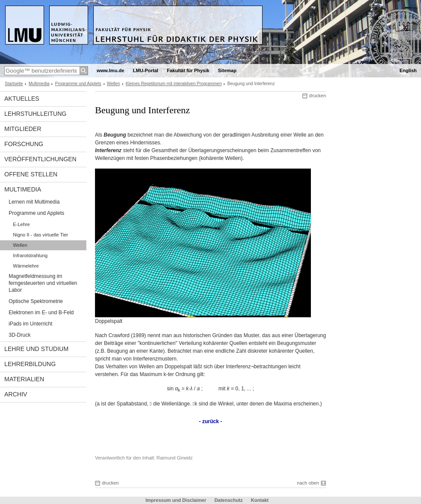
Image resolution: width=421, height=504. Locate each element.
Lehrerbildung (30, 364)
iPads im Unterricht (30, 324)
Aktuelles (22, 99)
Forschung (24, 144)
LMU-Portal (146, 70)
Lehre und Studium (36, 349)
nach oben (308, 483)
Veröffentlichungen (40, 159)
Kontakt (260, 500)
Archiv (16, 394)
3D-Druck (20, 335)
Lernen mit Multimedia (34, 202)
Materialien (24, 379)
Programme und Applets (78, 84)
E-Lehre (21, 224)
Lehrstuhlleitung (35, 114)
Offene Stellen (31, 174)
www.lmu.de (111, 70)
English (408, 70)
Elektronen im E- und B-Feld (41, 313)
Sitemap (227, 70)
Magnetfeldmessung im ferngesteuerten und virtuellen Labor (43, 283)
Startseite (14, 84)
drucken (318, 96)
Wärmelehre (26, 266)
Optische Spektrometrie (36, 301)
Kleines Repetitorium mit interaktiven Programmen (174, 84)
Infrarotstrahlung (30, 255)
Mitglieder (23, 129)
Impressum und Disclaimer (176, 500)
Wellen (114, 84)
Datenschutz (229, 500)
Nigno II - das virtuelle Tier (41, 235)
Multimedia (39, 84)
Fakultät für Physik (188, 70)
